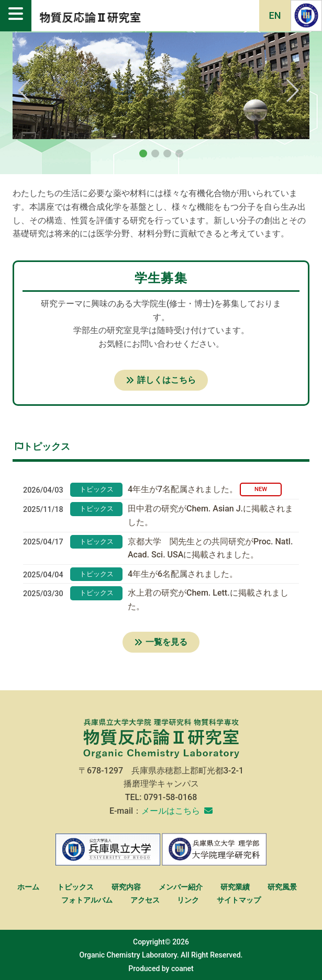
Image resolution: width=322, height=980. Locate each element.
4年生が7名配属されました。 (183, 489)
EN (275, 15)
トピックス (75, 887)
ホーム (28, 887)
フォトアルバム (87, 900)
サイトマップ (239, 900)
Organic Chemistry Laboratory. (129, 955)
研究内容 (126, 887)
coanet (182, 968)
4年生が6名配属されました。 (183, 574)
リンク (188, 900)
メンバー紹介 (181, 887)
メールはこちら (171, 811)
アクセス (145, 900)
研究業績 (235, 887)
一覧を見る (161, 642)
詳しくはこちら (161, 380)
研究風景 (282, 887)
